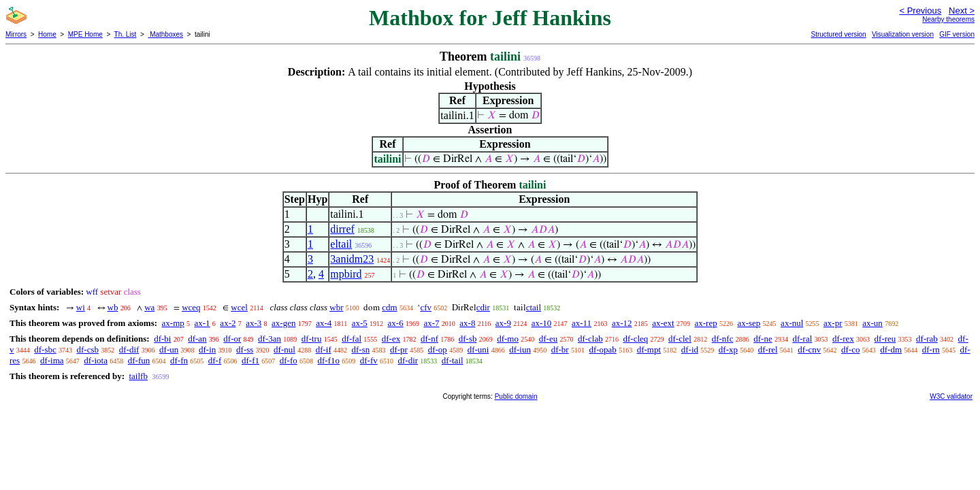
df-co (850, 349)
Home (47, 34)
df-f (215, 360)
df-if (324, 349)
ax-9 (503, 323)
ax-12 (622, 323)
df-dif (129, 349)
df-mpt (649, 349)
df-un (169, 349)
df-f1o (328, 360)
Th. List (126, 34)
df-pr (399, 349)
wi (81, 307)
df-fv (369, 360)
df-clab (590, 339)
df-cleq (635, 339)
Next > (962, 11)
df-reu (885, 339)
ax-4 (324, 323)
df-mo (508, 339)
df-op (438, 349)
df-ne (763, 339)
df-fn (179, 360)
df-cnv (809, 349)
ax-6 (396, 323)
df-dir (408, 360)
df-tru (312, 339)
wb (113, 307)
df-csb (88, 349)
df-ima (52, 360)
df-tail (453, 360)
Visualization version (903, 34)
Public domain (516, 396)
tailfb (138, 376)
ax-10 (542, 323)
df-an (197, 339)
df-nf (429, 339)
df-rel (768, 349)
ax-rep (705, 323)
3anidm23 (352, 259)
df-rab (927, 339)
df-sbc (45, 349)
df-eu (548, 339)
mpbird (346, 274)
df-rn (931, 349)
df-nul (284, 349)
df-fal (352, 339)
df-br (560, 349)
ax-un (872, 323)
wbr (336, 307)
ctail (534, 307)
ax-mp (173, 323)
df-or (232, 339)
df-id (690, 349)
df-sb (468, 339)
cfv (426, 307)
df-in (207, 349)
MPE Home (85, 34)
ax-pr (833, 323)
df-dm (891, 349)
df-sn (360, 349)
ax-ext (663, 323)
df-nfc (723, 339)
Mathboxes (165, 34)
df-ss (245, 349)
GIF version (957, 34)
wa (149, 307)
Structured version (838, 34)
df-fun (139, 360)
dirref (342, 229)
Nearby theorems (948, 19)
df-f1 (250, 360)
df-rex (843, 339)
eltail (341, 244)
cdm (389, 307)
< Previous (920, 11)
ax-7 (431, 323)
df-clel (680, 339)
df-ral (802, 339)
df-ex (391, 339)
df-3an (269, 339)
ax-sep (749, 323)
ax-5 (360, 323)
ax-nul (792, 323)
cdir (483, 307)
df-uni (478, 349)
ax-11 (582, 323)
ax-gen (283, 323)
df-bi (162, 339)
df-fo (289, 360)
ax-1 (202, 323)
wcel (239, 307)
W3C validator (951, 396)
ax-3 (254, 323)
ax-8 (467, 323)
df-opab (602, 349)
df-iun (520, 349)
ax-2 (228, 323)
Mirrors (16, 34)
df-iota (96, 360)
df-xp (728, 349)
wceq (191, 307)
